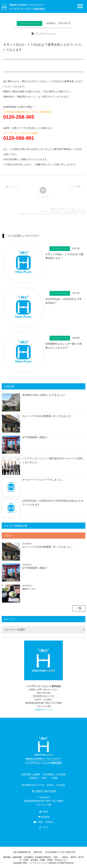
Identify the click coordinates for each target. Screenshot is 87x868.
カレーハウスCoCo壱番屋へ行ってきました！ (48, 416)
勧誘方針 (38, 852)
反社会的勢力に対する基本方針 (60, 852)
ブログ (8, 536)
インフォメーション (45, 34)
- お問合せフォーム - (44, 710)
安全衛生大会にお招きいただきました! (43, 395)
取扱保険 (43, 817)
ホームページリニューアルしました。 (43, 480)
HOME (43, 812)
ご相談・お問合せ (43, 822)
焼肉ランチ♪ (29, 589)
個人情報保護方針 (22, 852)
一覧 (79, 608)
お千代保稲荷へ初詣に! (35, 437)
